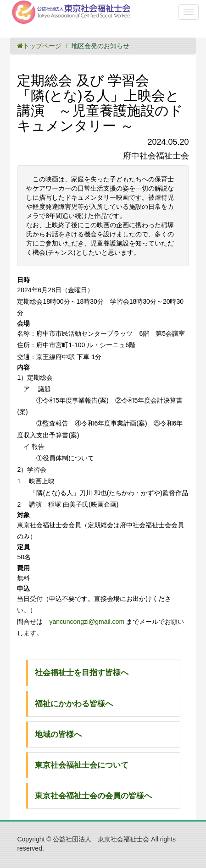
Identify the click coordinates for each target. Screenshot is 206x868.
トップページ (39, 46)
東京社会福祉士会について (82, 765)
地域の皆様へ (58, 734)
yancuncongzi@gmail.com (87, 622)
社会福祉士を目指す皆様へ (82, 673)
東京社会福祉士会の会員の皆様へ (93, 796)
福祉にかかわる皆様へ (74, 704)
